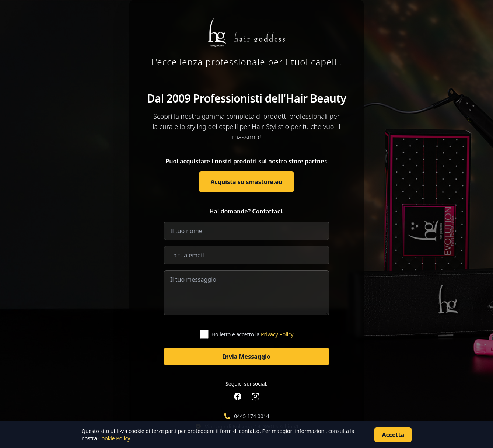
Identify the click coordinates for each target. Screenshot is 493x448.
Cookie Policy (114, 438)
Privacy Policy (277, 334)
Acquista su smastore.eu (247, 182)
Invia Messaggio (246, 357)
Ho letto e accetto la (253, 334)
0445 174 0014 (251, 416)
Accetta (393, 435)
